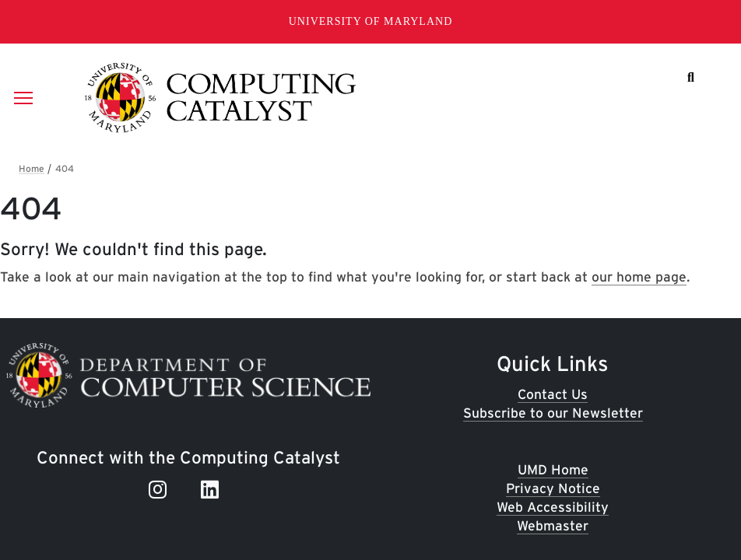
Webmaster (553, 525)
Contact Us (553, 394)
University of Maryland (371, 21)
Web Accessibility (553, 507)
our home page (639, 276)
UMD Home (553, 469)
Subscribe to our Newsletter (553, 413)
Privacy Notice (553, 488)
